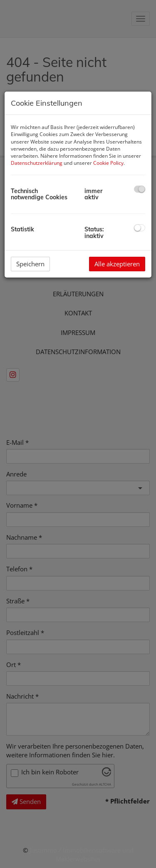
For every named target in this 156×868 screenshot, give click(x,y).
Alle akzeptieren (117, 264)
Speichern (30, 264)
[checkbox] (140, 189)
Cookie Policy (108, 163)
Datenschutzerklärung (37, 163)
